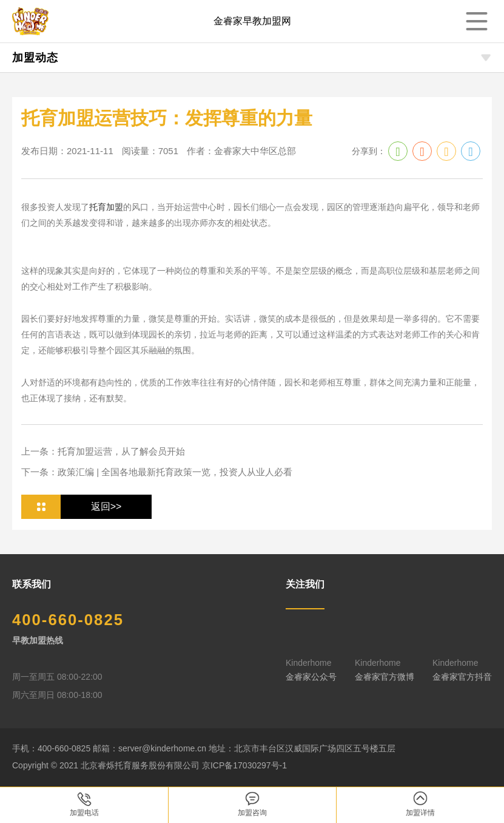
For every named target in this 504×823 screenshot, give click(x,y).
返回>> (106, 506)
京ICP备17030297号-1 (244, 765)
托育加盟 (106, 207)
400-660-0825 (69, 620)
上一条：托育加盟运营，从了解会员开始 (103, 451)
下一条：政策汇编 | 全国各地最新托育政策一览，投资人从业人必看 (157, 472)
